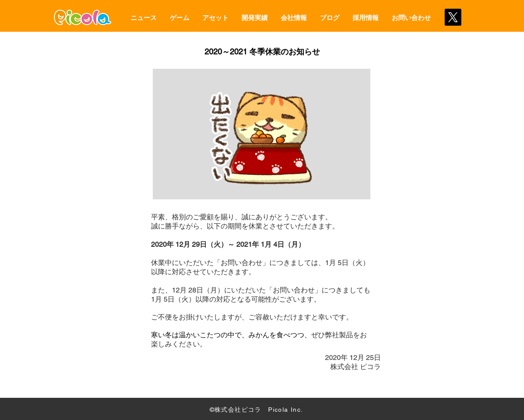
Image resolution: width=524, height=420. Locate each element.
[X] (453, 17)
